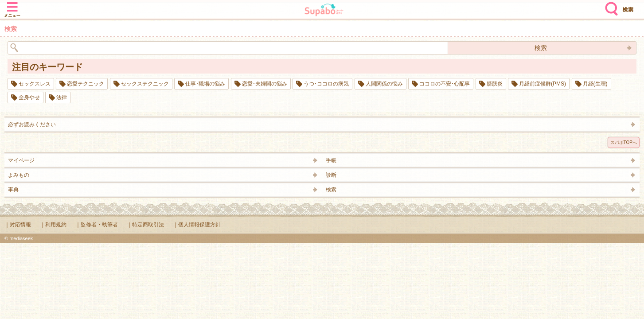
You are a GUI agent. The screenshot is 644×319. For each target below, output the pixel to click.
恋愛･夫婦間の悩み (265, 84)
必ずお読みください (32, 124)
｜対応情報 (18, 225)
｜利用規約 (53, 225)
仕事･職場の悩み (205, 84)
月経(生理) (595, 84)
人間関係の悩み (384, 84)
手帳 (331, 160)
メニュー (12, 5)
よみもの (19, 175)
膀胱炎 (495, 84)
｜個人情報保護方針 (197, 225)
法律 (62, 97)
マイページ (21, 160)
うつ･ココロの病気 (326, 84)
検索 (609, 5)
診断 (331, 175)
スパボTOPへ (624, 142)
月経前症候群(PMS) (543, 84)
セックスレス (35, 84)
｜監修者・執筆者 (97, 225)
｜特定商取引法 (145, 225)
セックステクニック (145, 84)
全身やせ (29, 97)
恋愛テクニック (86, 84)
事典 (13, 190)
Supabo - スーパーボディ (324, 11)
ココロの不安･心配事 (445, 84)
